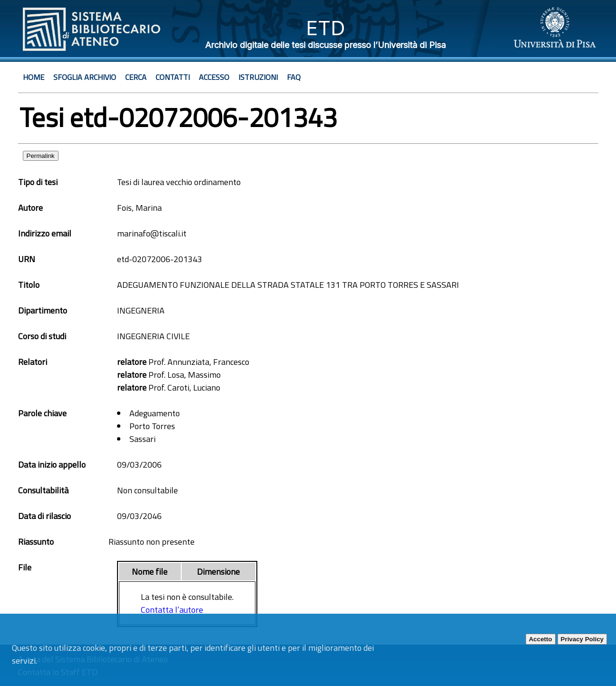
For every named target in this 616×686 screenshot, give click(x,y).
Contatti (173, 77)
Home (34, 77)
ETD (326, 28)
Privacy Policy (582, 639)
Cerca (136, 77)
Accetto (541, 639)
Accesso (214, 77)
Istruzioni (258, 77)
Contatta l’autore (172, 610)
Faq (294, 77)
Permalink (41, 156)
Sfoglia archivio (85, 77)
